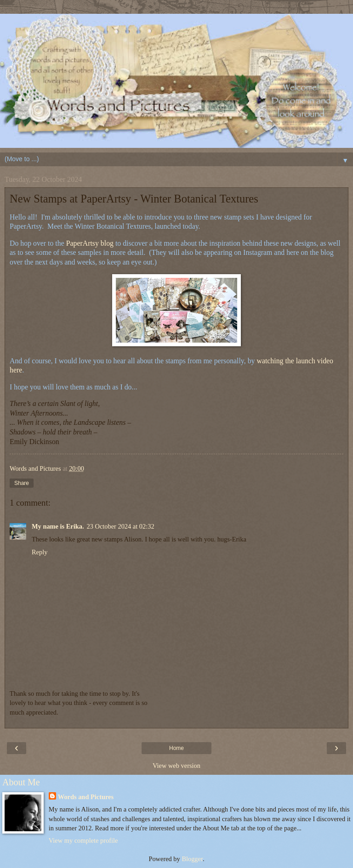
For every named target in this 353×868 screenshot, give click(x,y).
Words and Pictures (86, 797)
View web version (176, 766)
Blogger (192, 859)
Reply (40, 552)
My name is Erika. (58, 526)
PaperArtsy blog (90, 243)
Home (176, 748)
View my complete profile (83, 840)
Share (22, 483)
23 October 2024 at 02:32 (121, 526)
